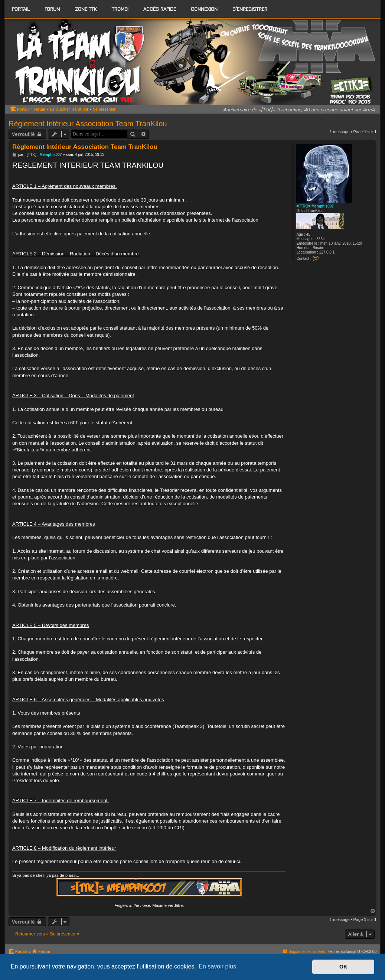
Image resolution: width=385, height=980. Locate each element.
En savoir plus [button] (217, 966)
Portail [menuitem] (21, 9)
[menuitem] (52, 9)
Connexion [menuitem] (204, 9)
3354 (320, 239)
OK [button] (343, 967)
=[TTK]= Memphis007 (315, 206)
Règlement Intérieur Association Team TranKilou (88, 124)
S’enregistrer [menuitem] (250, 9)
